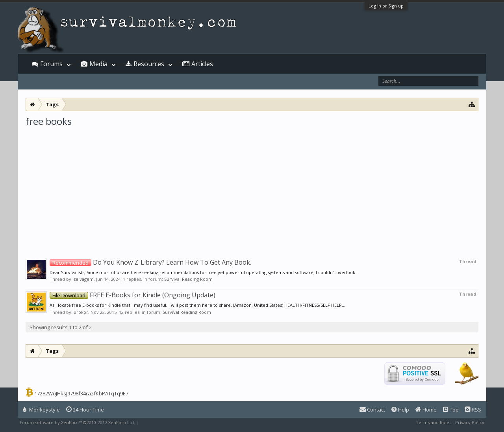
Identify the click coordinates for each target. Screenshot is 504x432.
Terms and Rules (434, 422)
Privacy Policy (470, 422)
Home (426, 410)
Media (98, 64)
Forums (51, 64)
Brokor (81, 312)
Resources (149, 64)
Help (400, 410)
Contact (372, 410)
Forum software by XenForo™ (77, 422)
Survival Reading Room (188, 279)
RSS (473, 410)
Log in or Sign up (386, 6)
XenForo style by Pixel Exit (168, 422)
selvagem (84, 279)
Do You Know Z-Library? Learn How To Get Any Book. (150, 262)
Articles (202, 64)
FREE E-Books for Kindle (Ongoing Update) (132, 295)
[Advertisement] (252, 187)
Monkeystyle (41, 410)
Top (451, 410)
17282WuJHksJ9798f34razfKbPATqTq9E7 (81, 393)
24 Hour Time (85, 410)
